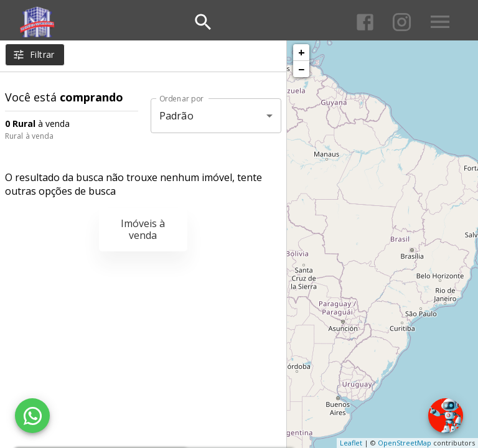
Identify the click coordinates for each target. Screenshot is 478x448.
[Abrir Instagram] (402, 22)
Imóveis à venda (143, 229)
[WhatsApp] (32, 416)
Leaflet (351, 443)
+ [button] (302, 52)
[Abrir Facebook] (365, 22)
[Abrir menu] (440, 22)
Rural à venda (29, 136)
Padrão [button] (176, 116)
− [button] (301, 69)
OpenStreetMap (405, 443)
